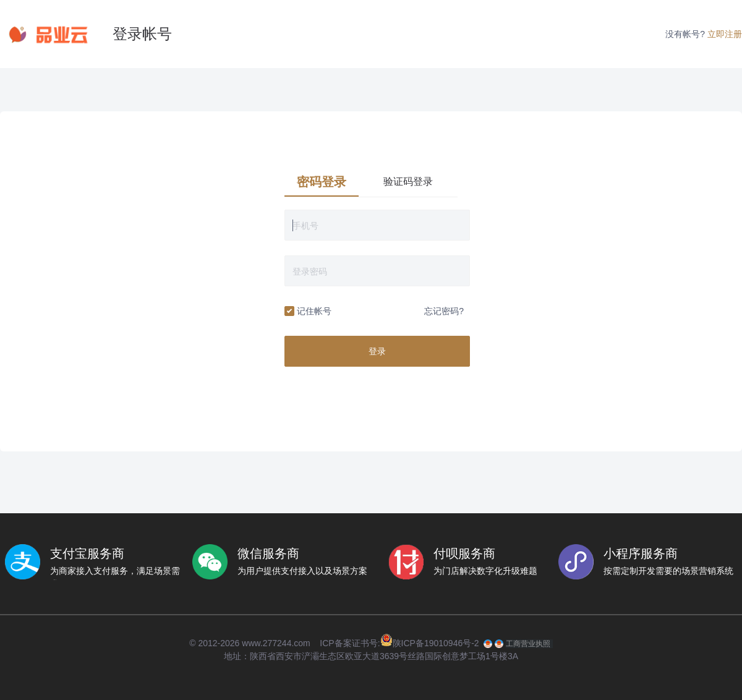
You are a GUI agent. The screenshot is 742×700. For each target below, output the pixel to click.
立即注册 (725, 34)
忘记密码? (444, 311)
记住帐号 (308, 312)
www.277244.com (276, 643)
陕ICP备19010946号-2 (436, 643)
